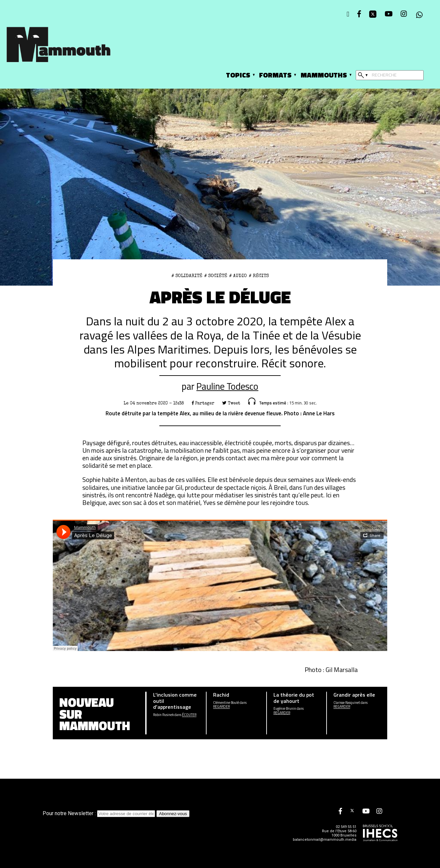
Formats (275, 75)
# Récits (259, 276)
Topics (238, 75)
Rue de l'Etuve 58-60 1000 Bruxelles (339, 833)
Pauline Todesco (227, 386)
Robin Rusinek (163, 715)
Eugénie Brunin (285, 709)
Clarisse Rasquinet (347, 703)
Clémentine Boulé (226, 703)
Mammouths (324, 75)
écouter (189, 715)
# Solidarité (187, 276)
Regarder (221, 707)
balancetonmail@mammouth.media (325, 840)
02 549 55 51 (346, 827)
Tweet (231, 403)
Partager (203, 403)
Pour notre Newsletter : (100, 813)
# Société (216, 276)
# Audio (238, 276)
